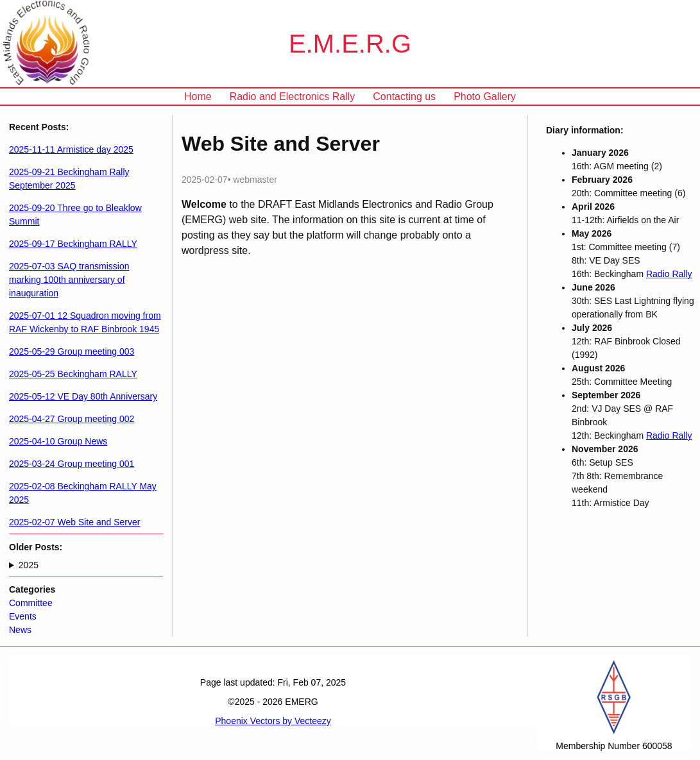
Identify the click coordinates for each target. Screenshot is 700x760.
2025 (29, 565)
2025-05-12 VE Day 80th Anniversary (83, 396)
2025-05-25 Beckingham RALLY (73, 374)
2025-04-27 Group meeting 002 (72, 419)
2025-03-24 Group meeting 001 (72, 464)
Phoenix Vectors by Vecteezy (273, 721)
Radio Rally (669, 274)
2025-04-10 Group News (58, 441)
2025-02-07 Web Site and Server (74, 522)
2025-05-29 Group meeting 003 (72, 351)
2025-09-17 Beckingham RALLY (73, 244)
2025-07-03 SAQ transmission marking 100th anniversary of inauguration (69, 280)
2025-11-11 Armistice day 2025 (71, 149)
